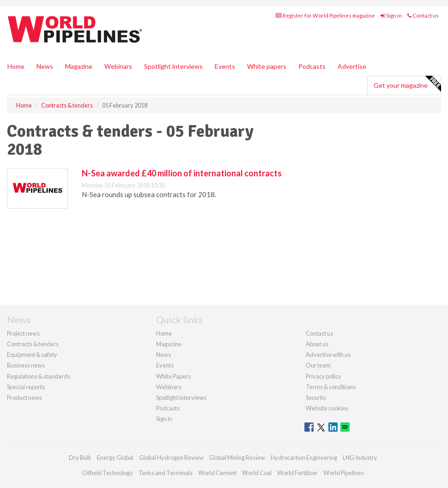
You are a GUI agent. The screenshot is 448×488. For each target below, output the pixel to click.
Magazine (79, 66)
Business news (26, 365)
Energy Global (115, 458)
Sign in (391, 15)
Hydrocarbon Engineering (304, 458)
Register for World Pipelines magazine (325, 15)
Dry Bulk (80, 458)
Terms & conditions (331, 387)
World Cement (217, 473)
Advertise (352, 66)
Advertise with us (328, 355)
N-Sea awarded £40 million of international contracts (182, 173)
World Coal (257, 473)
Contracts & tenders (33, 344)
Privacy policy (324, 376)
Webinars (118, 66)
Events (225, 66)
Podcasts (312, 66)
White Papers (173, 376)
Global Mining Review (237, 458)
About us (317, 344)
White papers (267, 66)
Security (316, 398)
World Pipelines (344, 473)
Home (16, 66)
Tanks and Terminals (166, 473)
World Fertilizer (297, 473)
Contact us (423, 15)
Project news (23, 333)
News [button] (45, 66)
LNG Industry (360, 458)
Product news (24, 398)
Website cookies (327, 408)
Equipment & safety (32, 355)
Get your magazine (407, 84)
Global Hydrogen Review (171, 458)
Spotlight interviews (173, 66)
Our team (318, 365)
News (163, 355)
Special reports (26, 387)
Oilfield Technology (108, 473)
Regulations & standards (39, 376)
